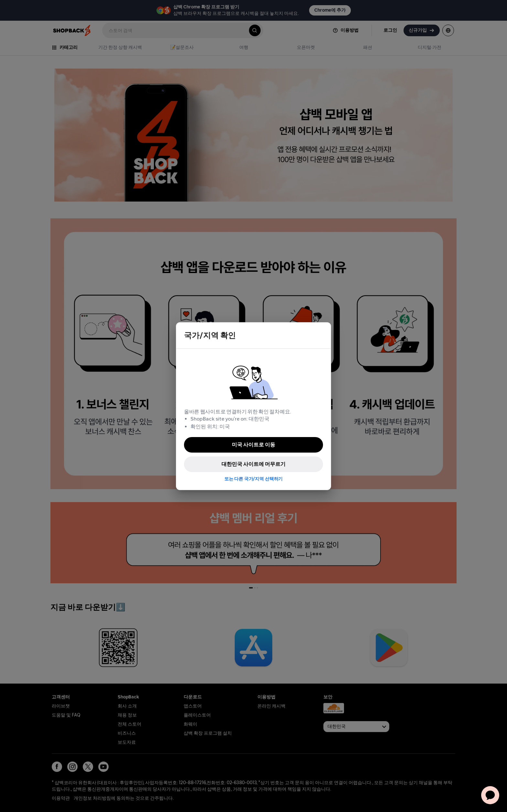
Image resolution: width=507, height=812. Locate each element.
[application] (490, 795)
